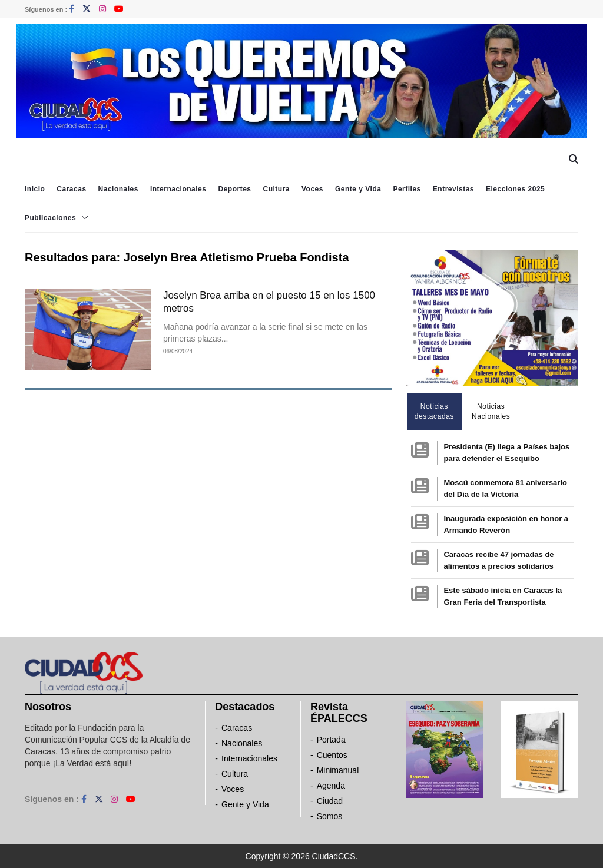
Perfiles (407, 189)
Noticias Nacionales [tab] (491, 411)
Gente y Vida (358, 189)
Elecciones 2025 (515, 189)
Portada (331, 740)
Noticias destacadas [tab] (434, 411)
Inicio (35, 189)
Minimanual (338, 770)
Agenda (331, 786)
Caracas (71, 189)
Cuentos (332, 755)
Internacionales (178, 189)
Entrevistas (453, 189)
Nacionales (118, 189)
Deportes (234, 189)
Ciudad (330, 801)
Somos (330, 816)
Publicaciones (50, 218)
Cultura (276, 189)
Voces (312, 189)
